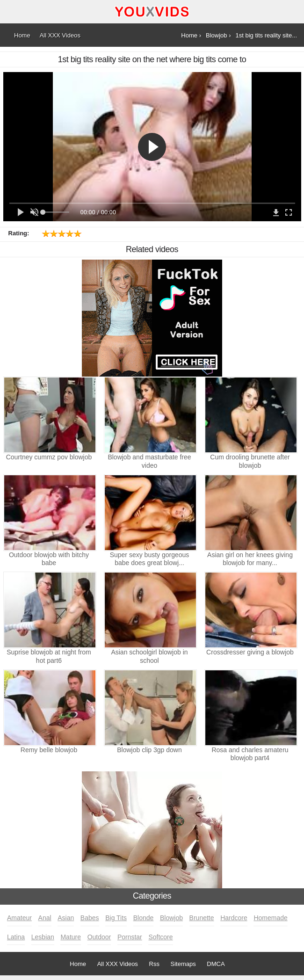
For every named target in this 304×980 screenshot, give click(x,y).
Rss (154, 964)
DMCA (216, 964)
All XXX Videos (118, 964)
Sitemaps (183, 964)
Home (78, 964)
